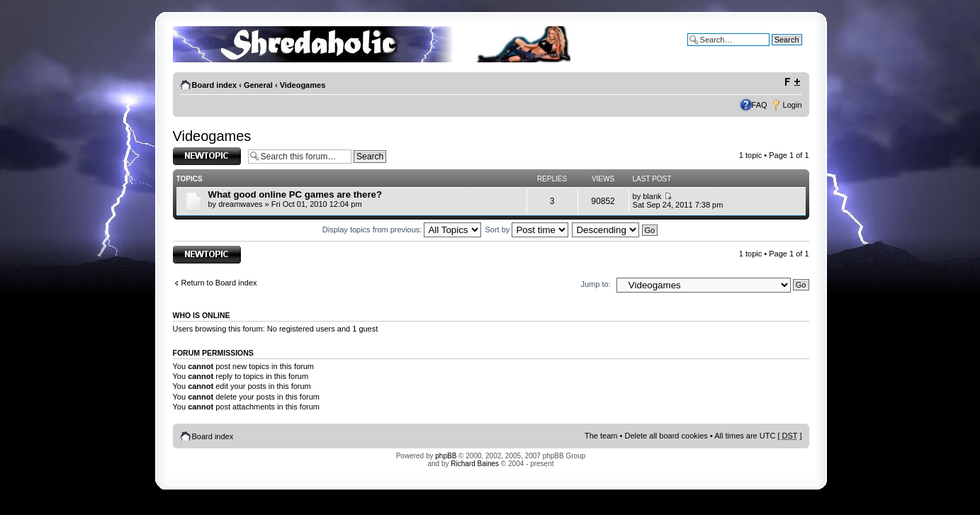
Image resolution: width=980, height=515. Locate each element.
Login (793, 105)
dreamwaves (240, 204)
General (258, 85)
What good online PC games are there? (295, 194)
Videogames (303, 85)
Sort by (527, 230)
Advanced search (772, 50)
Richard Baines (475, 464)
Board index (215, 85)
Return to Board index (219, 283)
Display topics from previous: (402, 230)
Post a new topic (207, 156)
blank (652, 196)
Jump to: (596, 284)
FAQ (760, 105)
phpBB (446, 456)
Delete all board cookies (666, 436)
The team (601, 436)
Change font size (792, 82)
